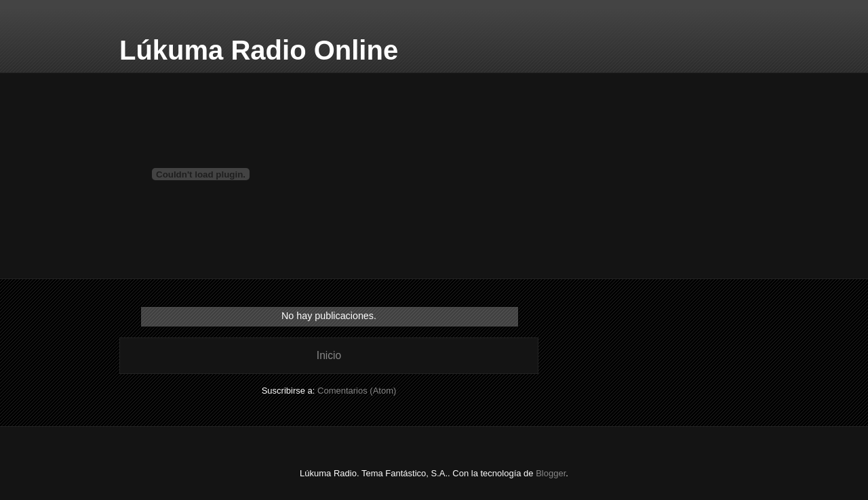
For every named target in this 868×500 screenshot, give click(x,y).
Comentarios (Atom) (357, 391)
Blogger (551, 473)
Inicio (329, 355)
